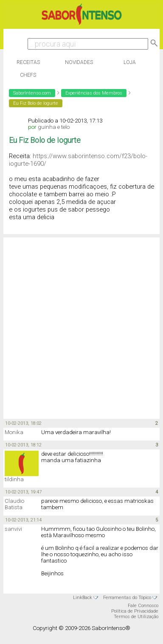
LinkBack (83, 598)
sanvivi (13, 529)
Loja (130, 62)
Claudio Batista (14, 504)
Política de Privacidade (135, 611)
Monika (14, 432)
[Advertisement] (80, 328)
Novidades (79, 62)
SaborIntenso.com (32, 93)
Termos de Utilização (136, 617)
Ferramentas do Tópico (127, 598)
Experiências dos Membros (94, 93)
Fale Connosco (143, 606)
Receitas (28, 62)
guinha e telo (54, 127)
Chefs (28, 75)
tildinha (14, 479)
